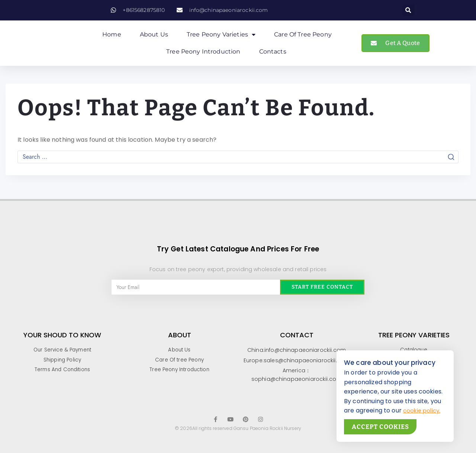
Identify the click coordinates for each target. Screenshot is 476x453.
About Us (154, 37)
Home (112, 37)
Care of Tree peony (303, 37)
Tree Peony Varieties (221, 38)
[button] (409, 10)
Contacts (273, 54)
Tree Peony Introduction (203, 54)
